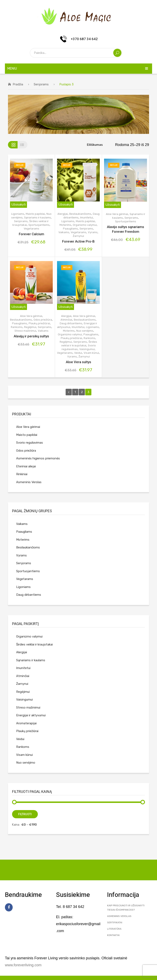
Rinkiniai (22, 474)
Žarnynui (78, 236)
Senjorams (41, 84)
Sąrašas (23, 145)
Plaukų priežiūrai (39, 323)
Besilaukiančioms (80, 214)
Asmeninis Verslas (29, 482)
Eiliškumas (95, 145)
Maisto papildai (35, 214)
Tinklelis (13, 145)
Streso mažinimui (25, 331)
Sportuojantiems (39, 225)
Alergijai (63, 214)
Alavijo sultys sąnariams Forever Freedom (126, 229)
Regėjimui (30, 327)
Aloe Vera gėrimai (117, 214)
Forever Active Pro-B (78, 241)
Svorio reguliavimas (30, 443)
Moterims (65, 225)
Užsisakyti (19, 205)
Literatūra (114, 929)
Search (117, 53)
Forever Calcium (31, 234)
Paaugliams (70, 229)
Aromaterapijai (26, 723)
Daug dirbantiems (71, 323)
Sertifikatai (115, 922)
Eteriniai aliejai (26, 466)
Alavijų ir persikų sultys (31, 336)
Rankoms (17, 327)
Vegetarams (31, 229)
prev (69, 392)
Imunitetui (86, 218)
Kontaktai (113, 935)
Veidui (78, 353)
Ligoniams (18, 214)
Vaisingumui (87, 349)
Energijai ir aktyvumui (31, 715)
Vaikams (64, 232)
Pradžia (18, 84)
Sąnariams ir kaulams (38, 218)
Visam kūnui (91, 353)
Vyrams (93, 232)
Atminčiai (66, 320)
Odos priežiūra (43, 320)
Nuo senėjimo (85, 331)
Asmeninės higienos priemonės (38, 458)
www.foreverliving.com (23, 965)
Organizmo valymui (85, 225)
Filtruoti (25, 814)
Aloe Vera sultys (78, 362)
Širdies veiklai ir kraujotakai (34, 644)
